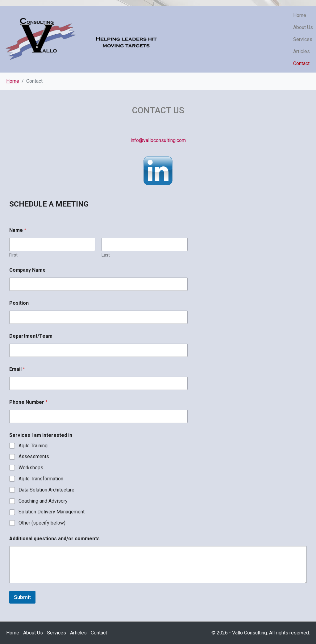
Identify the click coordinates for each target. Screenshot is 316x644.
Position (19, 303)
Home (300, 15)
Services (303, 39)
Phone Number (28, 402)
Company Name (27, 270)
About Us (303, 27)
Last (106, 255)
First (13, 255)
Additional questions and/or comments (54, 539)
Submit (22, 597)
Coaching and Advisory (43, 501)
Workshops (31, 468)
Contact (301, 63)
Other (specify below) (42, 523)
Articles (301, 51)
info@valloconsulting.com (158, 140)
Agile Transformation (41, 479)
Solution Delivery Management (52, 512)
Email (17, 369)
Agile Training (33, 446)
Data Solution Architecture (46, 490)
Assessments (34, 456)
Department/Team (31, 336)
